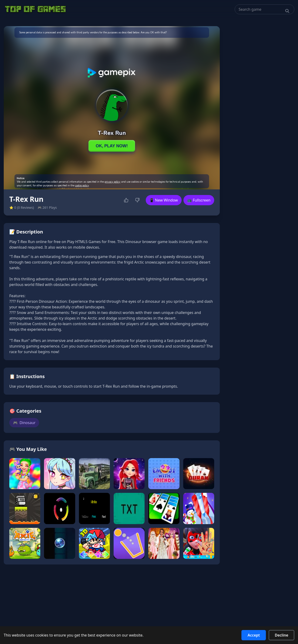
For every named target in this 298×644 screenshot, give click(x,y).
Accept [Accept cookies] (254, 635)
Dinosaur (24, 423)
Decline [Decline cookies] (281, 635)
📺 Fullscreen (199, 200)
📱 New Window (164, 200)
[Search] (287, 11)
